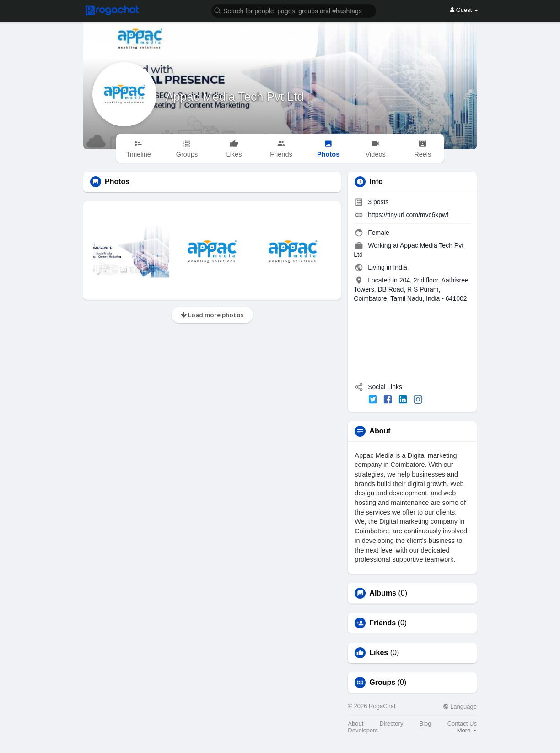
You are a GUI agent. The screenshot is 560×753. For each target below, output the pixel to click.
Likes (379, 653)
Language (460, 707)
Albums (383, 593)
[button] (294, 10)
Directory (391, 723)
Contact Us (462, 723)
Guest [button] (464, 10)
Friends (382, 623)
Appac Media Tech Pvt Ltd (235, 97)
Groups (382, 683)
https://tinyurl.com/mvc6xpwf (408, 215)
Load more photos (212, 315)
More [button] (467, 730)
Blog (425, 723)
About (355, 723)
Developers (363, 730)
